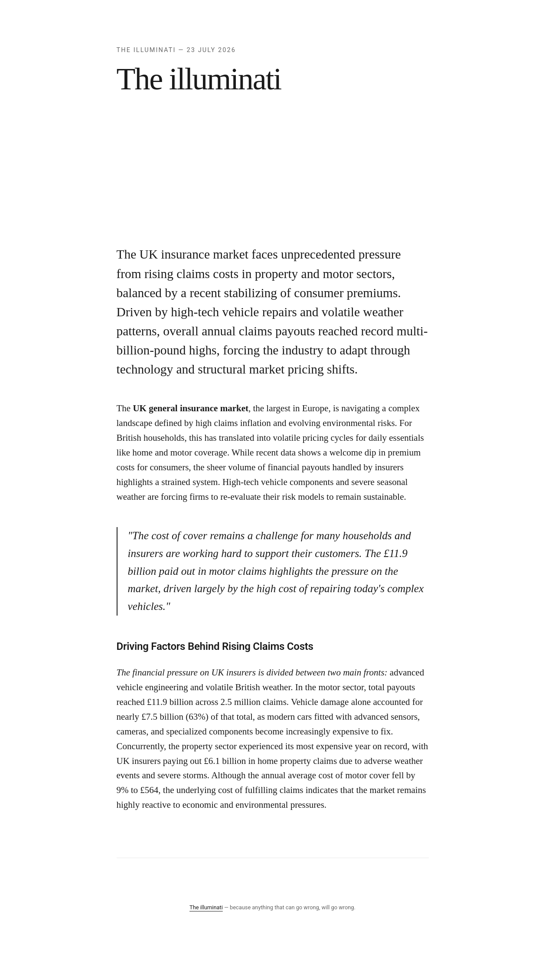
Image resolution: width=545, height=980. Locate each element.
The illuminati (206, 907)
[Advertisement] (273, 180)
